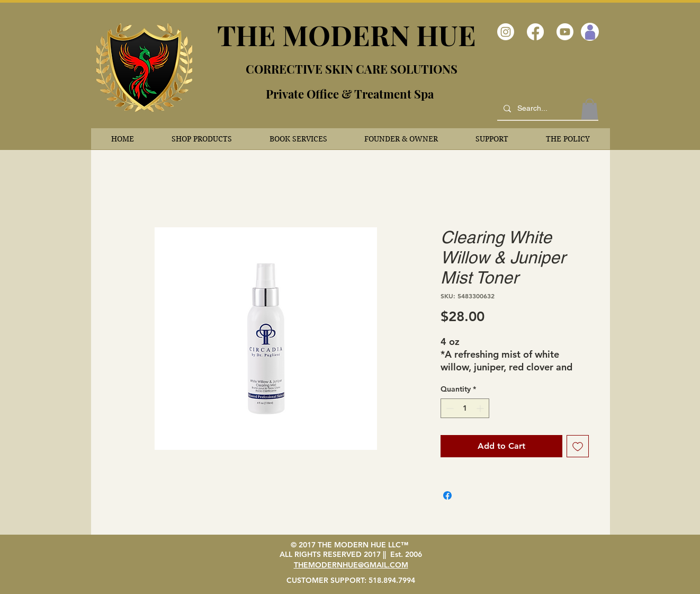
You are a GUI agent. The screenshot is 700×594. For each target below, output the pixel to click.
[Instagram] (506, 32)
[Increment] (481, 408)
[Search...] (547, 108)
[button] (202, 139)
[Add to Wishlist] (578, 446)
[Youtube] (565, 32)
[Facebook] (535, 32)
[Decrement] (449, 408)
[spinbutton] (465, 408)
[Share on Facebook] (447, 495)
